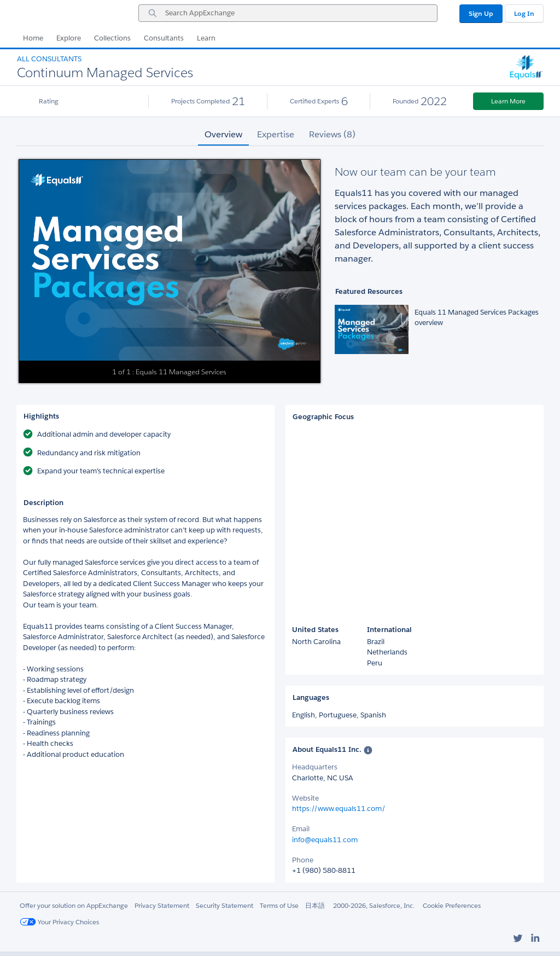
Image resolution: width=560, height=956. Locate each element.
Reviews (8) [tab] (332, 134)
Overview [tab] (223, 134)
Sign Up (481, 13)
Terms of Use (279, 905)
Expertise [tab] (276, 134)
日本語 (315, 905)
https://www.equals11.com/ (339, 809)
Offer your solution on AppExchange (74, 905)
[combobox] (288, 13)
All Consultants (49, 59)
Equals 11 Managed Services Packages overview (477, 318)
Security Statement (224, 905)
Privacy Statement (162, 905)
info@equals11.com (325, 840)
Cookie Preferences (452, 905)
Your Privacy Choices (59, 922)
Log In (524, 13)
